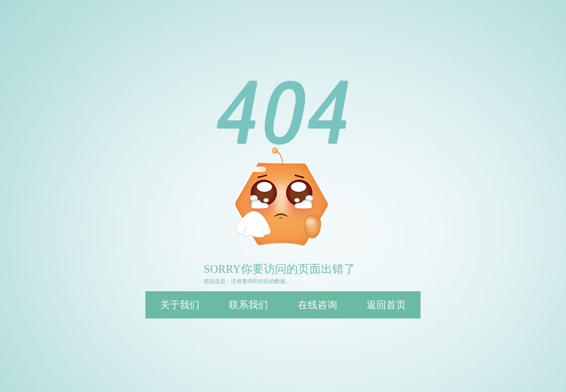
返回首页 (386, 305)
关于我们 (180, 305)
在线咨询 (318, 305)
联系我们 (248, 305)
